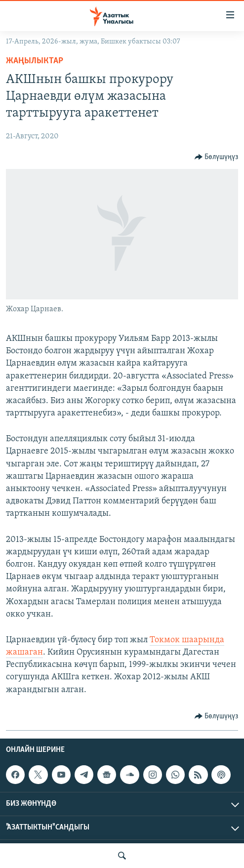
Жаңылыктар (35, 61)
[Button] (217, 157)
